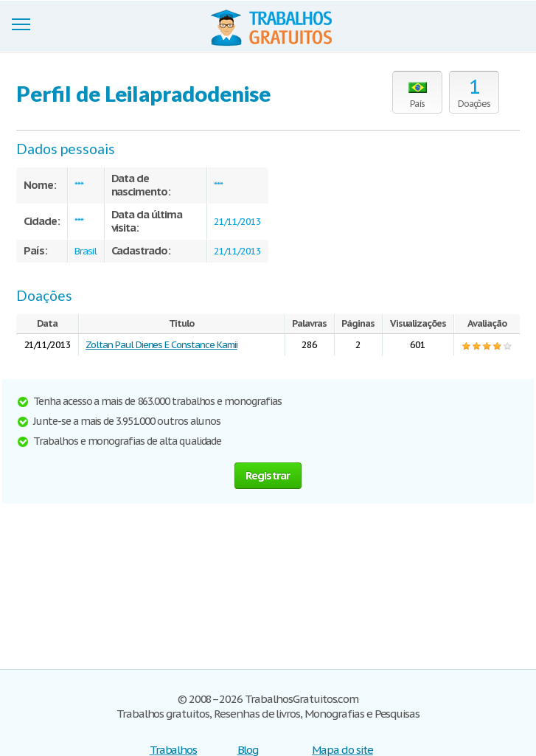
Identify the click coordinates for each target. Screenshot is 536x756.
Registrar (268, 475)
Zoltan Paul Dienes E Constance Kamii (161, 345)
